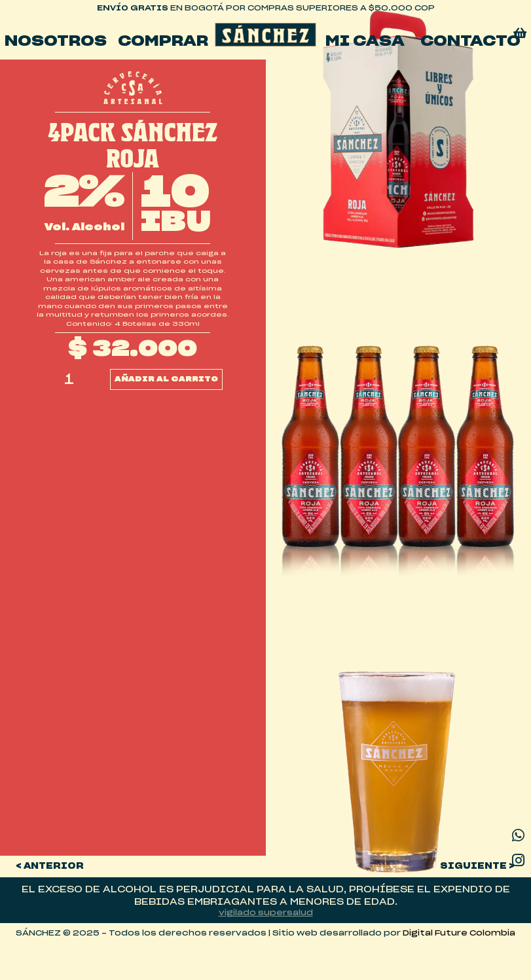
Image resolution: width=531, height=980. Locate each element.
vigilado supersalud (266, 913)
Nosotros (56, 41)
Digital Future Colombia (459, 933)
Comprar (163, 41)
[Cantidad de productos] (69, 379)
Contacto (470, 41)
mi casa (365, 41)
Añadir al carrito (166, 379)
